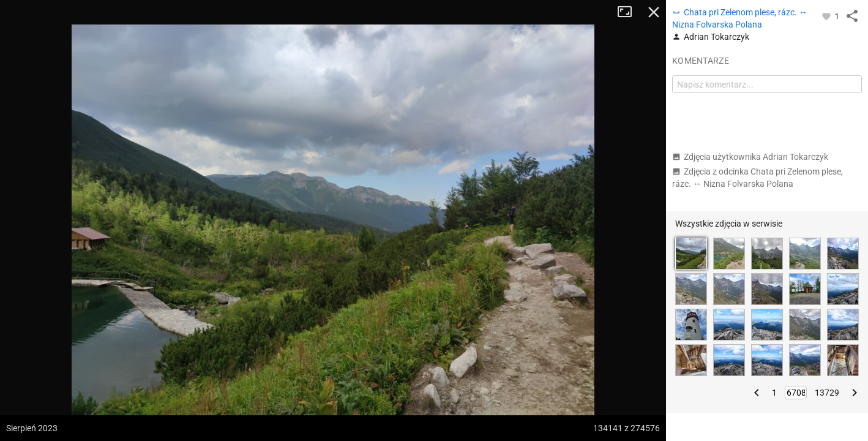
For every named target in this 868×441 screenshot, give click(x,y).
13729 (827, 393)
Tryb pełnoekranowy (629, 12)
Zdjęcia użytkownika (750, 157)
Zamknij (654, 12)
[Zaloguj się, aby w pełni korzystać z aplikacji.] (827, 16)
